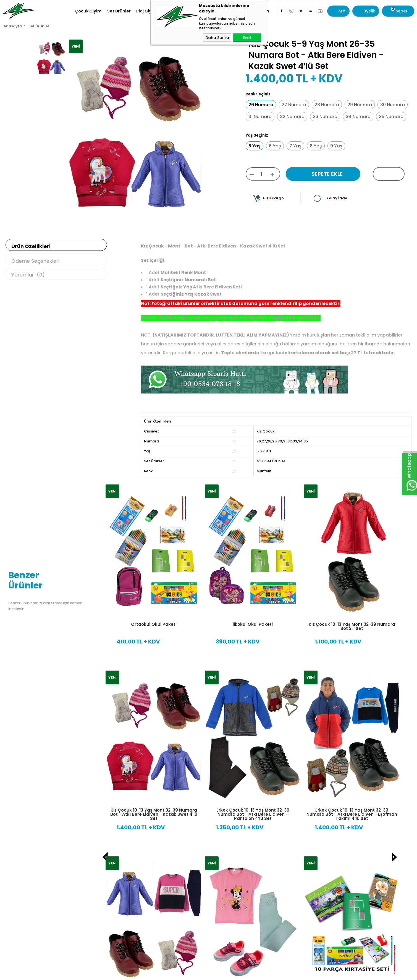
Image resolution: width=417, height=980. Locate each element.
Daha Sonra (217, 38)
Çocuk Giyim (88, 11)
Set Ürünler (119, 11)
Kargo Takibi (291, 966)
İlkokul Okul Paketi (253, 621)
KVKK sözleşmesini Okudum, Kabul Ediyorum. (156, 916)
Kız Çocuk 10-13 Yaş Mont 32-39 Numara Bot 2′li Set (352, 624)
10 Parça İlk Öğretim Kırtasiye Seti (154, 813)
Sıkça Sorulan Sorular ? (301, 975)
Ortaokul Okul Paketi (154, 621)
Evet (247, 38)
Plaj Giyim (147, 11)
